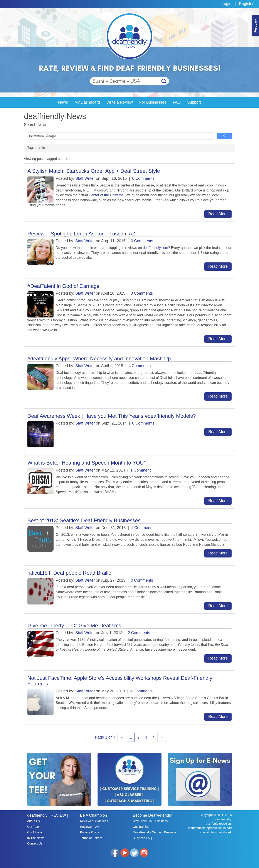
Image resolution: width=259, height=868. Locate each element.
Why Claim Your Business (150, 821)
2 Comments (139, 633)
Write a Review (120, 102)
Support (194, 102)
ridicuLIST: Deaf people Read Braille (69, 573)
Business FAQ (142, 838)
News (63, 102)
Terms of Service (91, 838)
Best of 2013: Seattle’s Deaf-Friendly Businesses (84, 520)
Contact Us (35, 843)
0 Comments (143, 178)
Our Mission (35, 832)
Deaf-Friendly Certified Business (155, 832)
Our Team (34, 827)
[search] (120, 136)
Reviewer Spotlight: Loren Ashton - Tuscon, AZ (81, 234)
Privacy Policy (90, 832)
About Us (34, 821)
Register (246, 4)
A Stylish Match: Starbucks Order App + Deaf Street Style (94, 171)
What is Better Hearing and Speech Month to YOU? (87, 463)
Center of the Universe (106, 195)
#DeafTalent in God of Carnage (63, 286)
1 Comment (140, 470)
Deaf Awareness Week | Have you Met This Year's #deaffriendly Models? (112, 416)
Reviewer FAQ (90, 827)
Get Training (141, 827)
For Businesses (153, 102)
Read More (218, 214)
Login (227, 4)
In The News (36, 838)
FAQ (177, 102)
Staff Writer (85, 178)
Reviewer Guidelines (94, 821)
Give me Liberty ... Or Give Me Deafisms (74, 625)
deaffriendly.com (155, 248)
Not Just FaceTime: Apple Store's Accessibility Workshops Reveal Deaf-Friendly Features (120, 681)
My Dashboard (87, 102)
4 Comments (140, 366)
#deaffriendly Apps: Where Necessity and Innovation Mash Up (99, 358)
